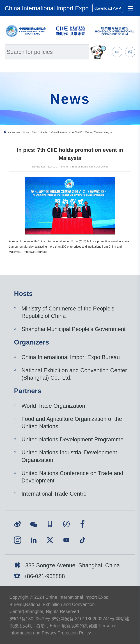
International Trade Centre (54, 494)
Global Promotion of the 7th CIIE (67, 132)
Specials (44, 132)
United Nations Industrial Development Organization (69, 456)
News (35, 132)
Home (26, 132)
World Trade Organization (53, 406)
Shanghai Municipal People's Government (73, 329)
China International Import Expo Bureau (71, 357)
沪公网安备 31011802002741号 (83, 619)
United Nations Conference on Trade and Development (72, 477)
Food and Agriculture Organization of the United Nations (72, 423)
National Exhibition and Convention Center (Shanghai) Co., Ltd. (74, 374)
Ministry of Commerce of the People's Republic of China (68, 312)
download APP (108, 8)
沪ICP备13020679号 (30, 619)
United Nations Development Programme (72, 440)
